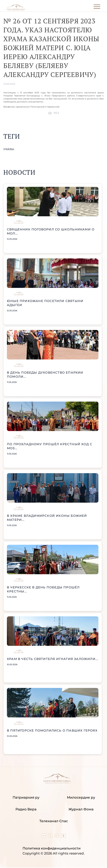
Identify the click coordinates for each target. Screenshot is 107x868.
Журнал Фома (81, 809)
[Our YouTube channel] (57, 837)
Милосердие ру (81, 797)
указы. (9, 149)
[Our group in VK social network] (44, 837)
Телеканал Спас (54, 821)
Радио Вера (26, 809)
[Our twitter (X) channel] (51, 837)
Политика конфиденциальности (52, 848)
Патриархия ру (26, 797)
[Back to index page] (16, 10)
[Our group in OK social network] (63, 837)
